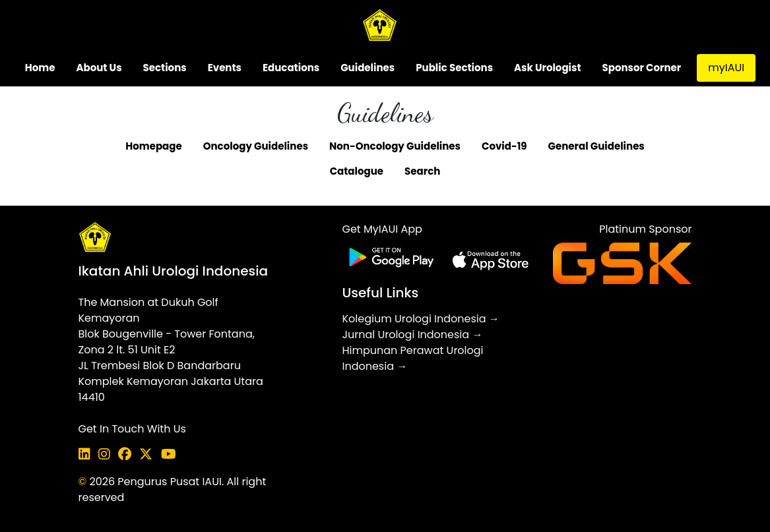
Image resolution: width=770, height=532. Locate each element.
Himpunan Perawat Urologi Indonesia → (412, 358)
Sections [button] (165, 68)
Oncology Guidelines (256, 146)
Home (40, 68)
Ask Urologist (547, 68)
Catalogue (357, 171)
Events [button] (225, 68)
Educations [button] (291, 68)
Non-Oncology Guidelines (395, 146)
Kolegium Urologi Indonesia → (420, 319)
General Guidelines (596, 146)
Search (422, 171)
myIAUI (726, 68)
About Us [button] (99, 68)
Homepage (153, 146)
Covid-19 (504, 146)
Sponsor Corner (642, 68)
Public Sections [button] (454, 68)
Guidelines (368, 68)
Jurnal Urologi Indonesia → (412, 335)
